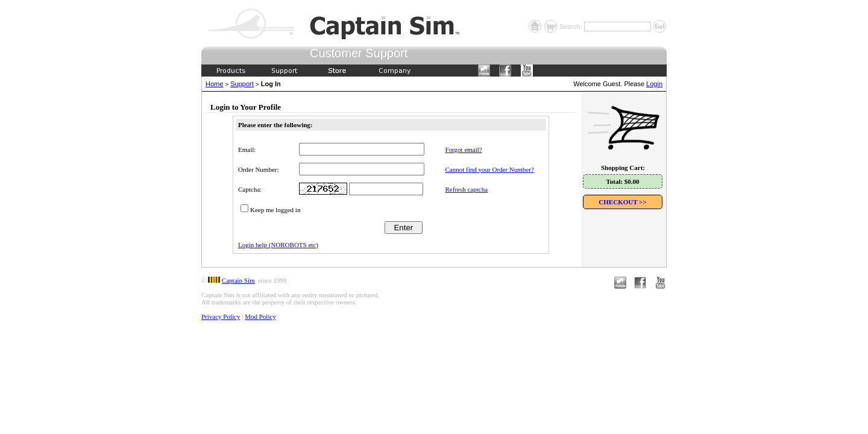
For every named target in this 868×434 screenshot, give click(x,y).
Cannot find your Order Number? (490, 169)
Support (242, 84)
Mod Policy (260, 316)
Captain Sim (238, 280)
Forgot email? (464, 149)
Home (214, 84)
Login (654, 84)
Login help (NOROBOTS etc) (278, 245)
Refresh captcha (467, 189)
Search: (572, 27)
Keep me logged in (275, 210)
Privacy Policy (221, 316)
